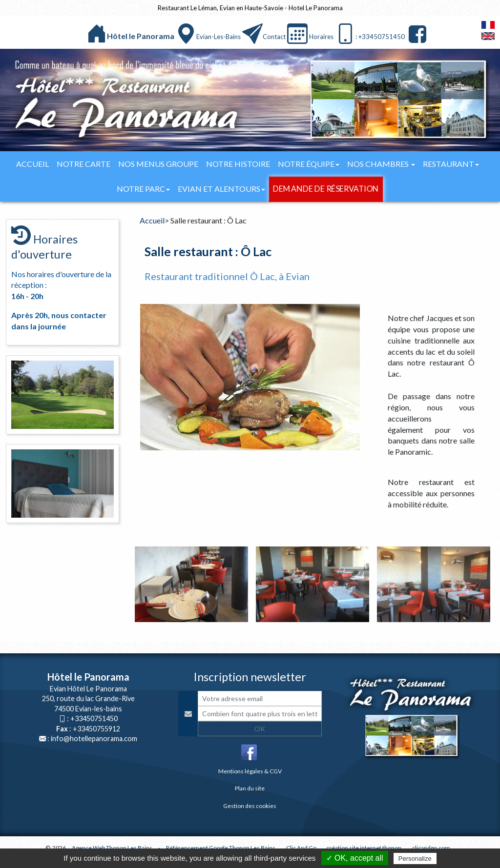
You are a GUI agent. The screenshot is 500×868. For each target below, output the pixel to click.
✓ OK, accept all (355, 858)
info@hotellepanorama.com (94, 738)
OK (260, 729)
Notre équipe (309, 164)
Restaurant (451, 164)
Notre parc (143, 189)
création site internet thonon (364, 848)
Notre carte (83, 164)
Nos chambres (381, 164)
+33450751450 (94, 718)
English (488, 36)
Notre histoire (238, 164)
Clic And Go (301, 848)
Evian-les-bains (219, 37)
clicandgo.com (431, 848)
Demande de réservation (326, 189)
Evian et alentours (221, 189)
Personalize (415, 858)
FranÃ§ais (488, 25)
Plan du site (250, 788)
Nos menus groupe (158, 164)
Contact (274, 37)
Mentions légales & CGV (250, 771)
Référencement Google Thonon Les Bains (221, 848)
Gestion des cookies (250, 806)
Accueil (32, 164)
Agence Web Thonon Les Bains (112, 848)
